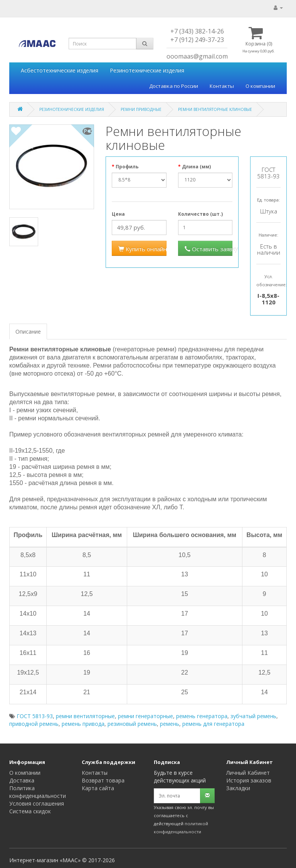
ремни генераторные (145, 716)
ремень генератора (202, 716)
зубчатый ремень (253, 716)
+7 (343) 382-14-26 (197, 31)
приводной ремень (34, 724)
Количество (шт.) (200, 214)
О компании (260, 86)
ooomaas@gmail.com (197, 56)
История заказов (249, 780)
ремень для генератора (213, 724)
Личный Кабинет (248, 773)
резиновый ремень (132, 724)
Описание (28, 332)
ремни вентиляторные (85, 716)
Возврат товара (103, 780)
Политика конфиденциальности (38, 792)
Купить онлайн (142, 249)
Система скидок (30, 811)
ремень (170, 724)
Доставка (22, 780)
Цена (118, 214)
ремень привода (83, 724)
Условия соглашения (37, 803)
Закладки (238, 788)
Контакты (222, 86)
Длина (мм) (196, 167)
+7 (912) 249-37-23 (197, 40)
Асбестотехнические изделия (60, 70)
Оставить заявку (209, 249)
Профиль (127, 167)
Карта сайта (98, 788)
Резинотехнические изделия (147, 70)
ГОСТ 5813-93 (35, 716)
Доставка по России (174, 86)
